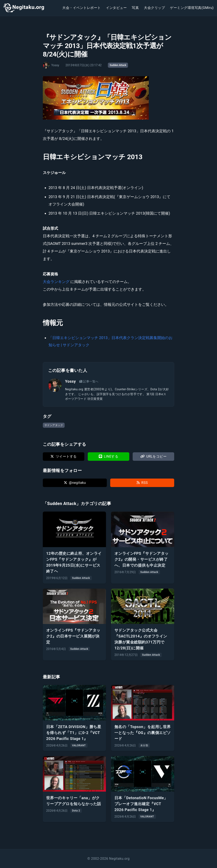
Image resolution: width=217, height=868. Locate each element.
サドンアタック (54, 425)
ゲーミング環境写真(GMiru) (192, 8)
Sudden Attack (118, 65)
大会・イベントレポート (81, 8)
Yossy (70, 381)
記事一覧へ (89, 381)
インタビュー (116, 8)
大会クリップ (154, 8)
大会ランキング (57, 282)
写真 (135, 8)
